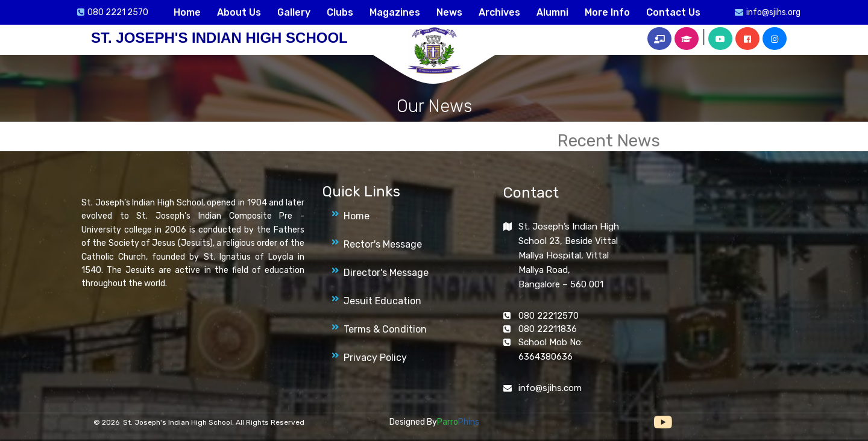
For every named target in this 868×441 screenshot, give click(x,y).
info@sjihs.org (773, 12)
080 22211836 (548, 329)
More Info (607, 12)
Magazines (395, 12)
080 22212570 (549, 316)
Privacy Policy (375, 358)
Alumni (552, 12)
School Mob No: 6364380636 (551, 349)
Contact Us (673, 12)
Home (187, 12)
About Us (239, 12)
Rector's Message (383, 244)
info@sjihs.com (550, 388)
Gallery (294, 12)
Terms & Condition (385, 329)
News (449, 12)
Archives (499, 12)
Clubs (340, 12)
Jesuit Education (382, 301)
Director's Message (386, 273)
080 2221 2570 (118, 12)
